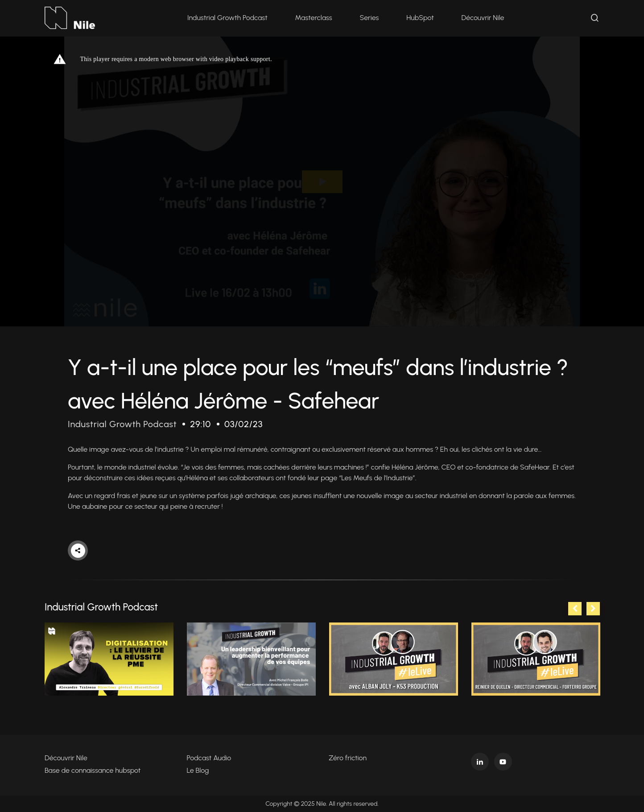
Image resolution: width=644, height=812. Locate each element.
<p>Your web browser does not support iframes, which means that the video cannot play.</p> (322, 181)
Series (369, 18)
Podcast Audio (209, 758)
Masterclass (314, 18)
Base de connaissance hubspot (93, 770)
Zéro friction (348, 758)
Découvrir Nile (483, 18)
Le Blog (198, 770)
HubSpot (420, 18)
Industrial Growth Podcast (227, 18)
